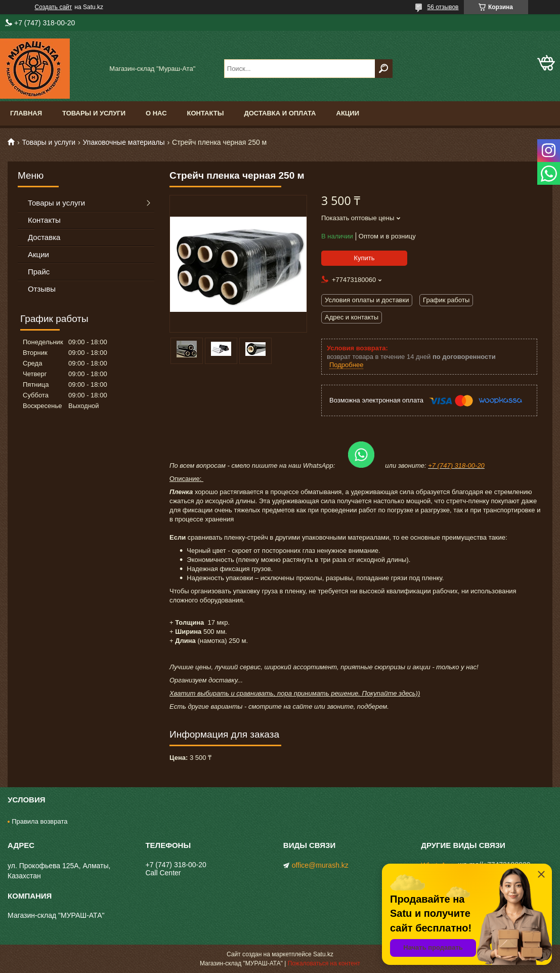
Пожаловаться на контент (324, 963)
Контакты (206, 113)
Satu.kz (323, 954)
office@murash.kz (320, 865)
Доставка (44, 237)
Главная (26, 113)
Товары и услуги (94, 113)
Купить (364, 258)
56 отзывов (443, 7)
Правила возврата (39, 821)
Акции (348, 113)
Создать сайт (54, 7)
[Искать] (384, 69)
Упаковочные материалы (124, 142)
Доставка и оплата (280, 113)
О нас (156, 113)
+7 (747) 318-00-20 (456, 465)
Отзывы (42, 289)
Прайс (39, 272)
